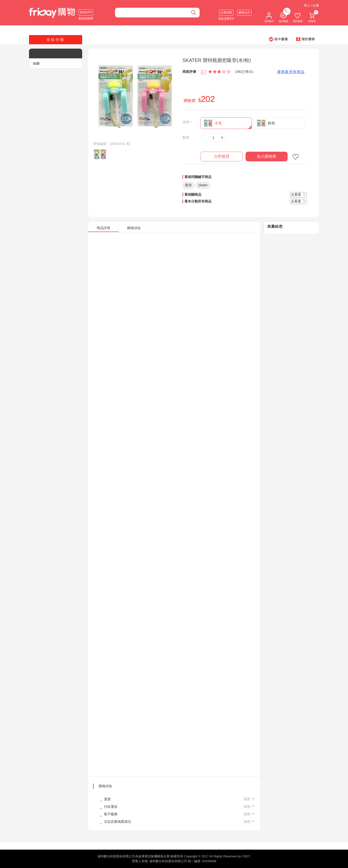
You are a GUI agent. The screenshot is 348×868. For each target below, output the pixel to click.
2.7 (203, 72)
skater (203, 185)
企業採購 (226, 13)
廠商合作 (244, 13)
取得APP (86, 12)
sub (36, 63)
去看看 (298, 195)
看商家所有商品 (291, 72)
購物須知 (105, 786)
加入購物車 (267, 156)
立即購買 (222, 156)
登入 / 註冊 (311, 5)
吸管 (188, 185)
